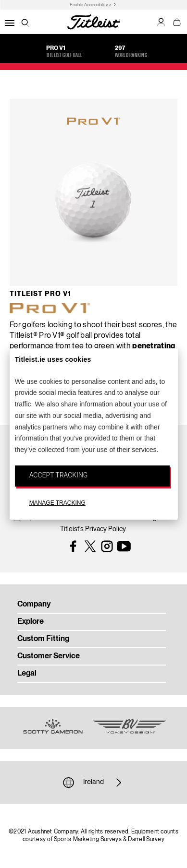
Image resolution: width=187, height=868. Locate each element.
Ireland (93, 783)
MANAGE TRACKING (57, 503)
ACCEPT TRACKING (59, 475)
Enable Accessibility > (91, 5)
